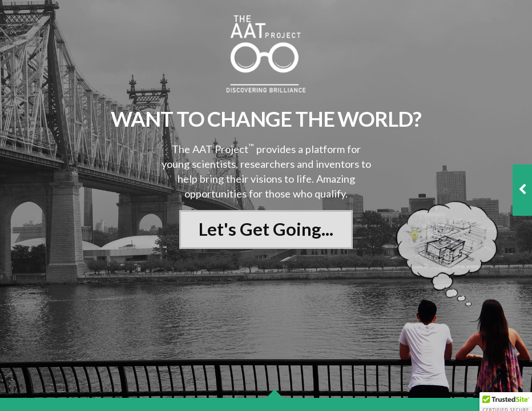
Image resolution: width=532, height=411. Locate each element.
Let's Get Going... (266, 229)
